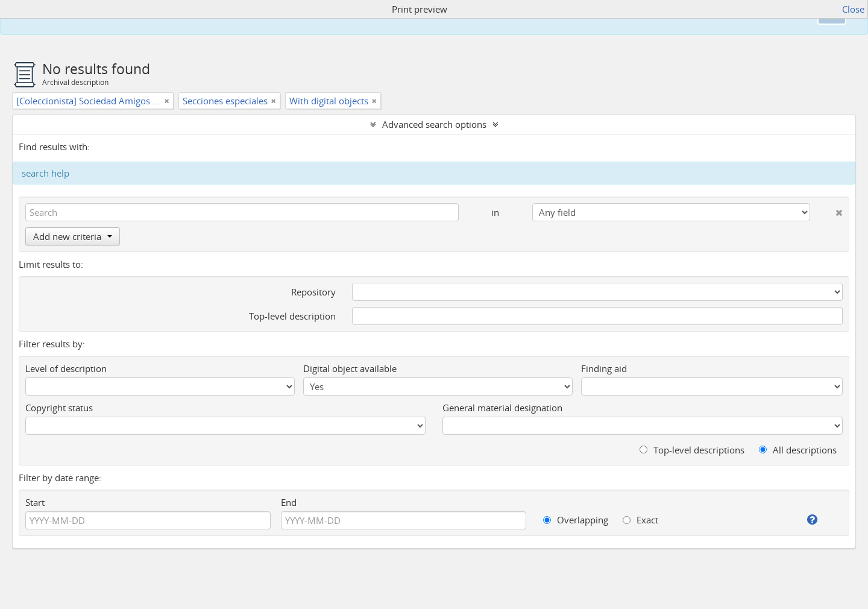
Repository (313, 292)
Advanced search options (434, 124)
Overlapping (576, 520)
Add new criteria (73, 236)
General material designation (502, 408)
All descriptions (798, 450)
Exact (640, 520)
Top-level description (292, 316)
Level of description (66, 368)
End (289, 502)
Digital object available (350, 368)
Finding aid (604, 368)
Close (853, 9)
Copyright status (59, 408)
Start (35, 502)
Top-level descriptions (692, 450)
